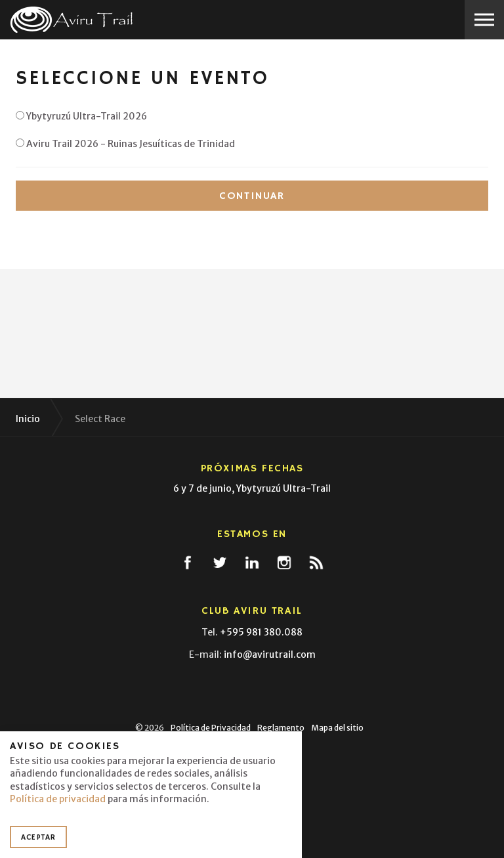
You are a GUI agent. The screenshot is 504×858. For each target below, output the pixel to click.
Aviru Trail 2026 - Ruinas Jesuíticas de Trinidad (125, 144)
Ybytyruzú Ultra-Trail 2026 (81, 116)
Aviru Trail (72, 20)
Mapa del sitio (337, 728)
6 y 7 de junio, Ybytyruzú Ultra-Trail (252, 488)
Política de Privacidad (211, 728)
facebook (188, 563)
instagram (284, 563)
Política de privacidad (58, 799)
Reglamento (281, 728)
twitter (220, 563)
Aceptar (38, 837)
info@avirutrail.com (270, 654)
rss (316, 563)
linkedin (252, 563)
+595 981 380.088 (261, 632)
